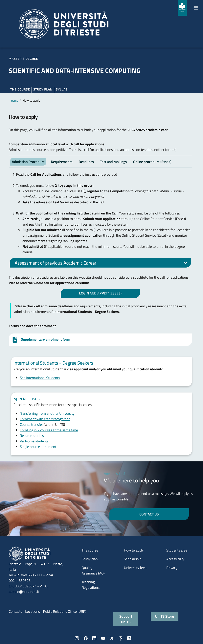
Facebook (86, 638)
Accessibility (175, 559)
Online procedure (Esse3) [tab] (152, 162)
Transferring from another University (47, 413)
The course (20, 89)
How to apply (134, 550)
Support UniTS (126, 619)
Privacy (172, 568)
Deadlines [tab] (86, 162)
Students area (177, 550)
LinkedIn (94, 638)
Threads (121, 638)
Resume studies (32, 436)
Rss (129, 638)
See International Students (40, 378)
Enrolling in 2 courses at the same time (49, 430)
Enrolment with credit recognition (45, 419)
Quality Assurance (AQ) (93, 570)
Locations (33, 611)
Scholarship (133, 559)
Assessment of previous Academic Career (102, 263)
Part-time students (34, 441)
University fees (135, 568)
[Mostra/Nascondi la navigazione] (196, 8)
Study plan (43, 89)
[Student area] (182, 8)
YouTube (103, 638)
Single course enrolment (38, 447)
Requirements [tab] (62, 162)
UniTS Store (165, 616)
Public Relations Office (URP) (65, 611)
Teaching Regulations (91, 585)
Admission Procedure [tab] (28, 162)
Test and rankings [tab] (113, 162)
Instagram (77, 638)
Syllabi (62, 89)
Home (15, 101)
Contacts (15, 611)
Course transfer (31, 424)
